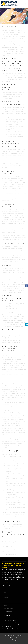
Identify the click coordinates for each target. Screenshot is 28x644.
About (5, 592)
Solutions (6, 606)
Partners (6, 595)
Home (4, 18)
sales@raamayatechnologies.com (13, 629)
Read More (5, 582)
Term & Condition (8, 608)
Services (6, 598)
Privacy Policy (12, 18)
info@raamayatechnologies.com (11, 549)
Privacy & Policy (8, 611)
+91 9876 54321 (6, 552)
